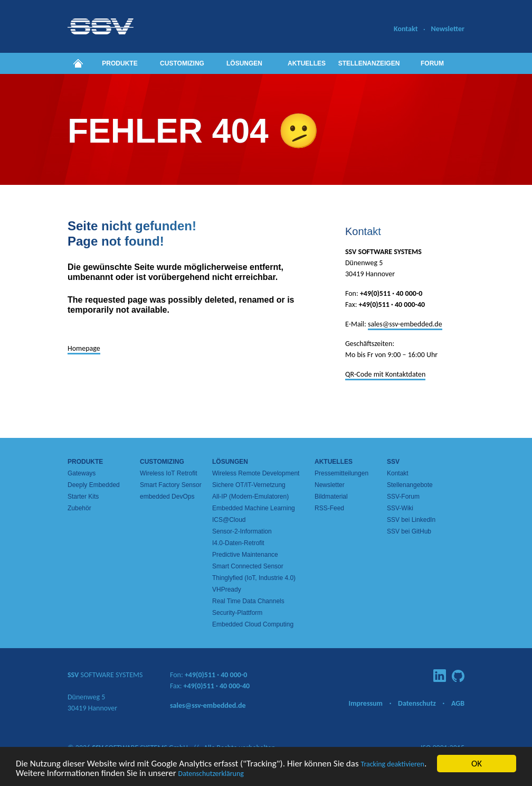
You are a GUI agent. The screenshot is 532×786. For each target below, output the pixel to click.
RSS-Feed (329, 508)
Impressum (365, 703)
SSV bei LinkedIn (411, 520)
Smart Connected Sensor (248, 566)
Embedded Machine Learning (254, 508)
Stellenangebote (410, 485)
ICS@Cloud (229, 520)
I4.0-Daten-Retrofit (238, 543)
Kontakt (406, 29)
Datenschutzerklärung (211, 774)
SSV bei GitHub (409, 531)
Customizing (182, 63)
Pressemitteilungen (341, 473)
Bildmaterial (331, 497)
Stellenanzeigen (369, 63)
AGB (458, 703)
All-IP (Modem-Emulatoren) (250, 497)
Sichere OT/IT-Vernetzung (249, 485)
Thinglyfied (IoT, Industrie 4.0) (254, 578)
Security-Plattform (237, 613)
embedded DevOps (167, 497)
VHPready (227, 589)
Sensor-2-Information (242, 531)
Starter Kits (83, 497)
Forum (432, 63)
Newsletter (448, 29)
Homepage (84, 348)
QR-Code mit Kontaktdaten (385, 374)
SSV (393, 462)
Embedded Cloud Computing (253, 624)
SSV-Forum (403, 497)
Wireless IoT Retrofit (168, 473)
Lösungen (244, 63)
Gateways (82, 473)
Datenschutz (417, 703)
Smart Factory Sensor (171, 485)
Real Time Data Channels (248, 601)
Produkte (120, 63)
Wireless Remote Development (256, 473)
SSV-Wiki (400, 508)
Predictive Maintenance (245, 555)
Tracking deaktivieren (392, 765)
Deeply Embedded (94, 485)
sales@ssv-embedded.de (405, 324)
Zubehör (79, 508)
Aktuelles (307, 63)
